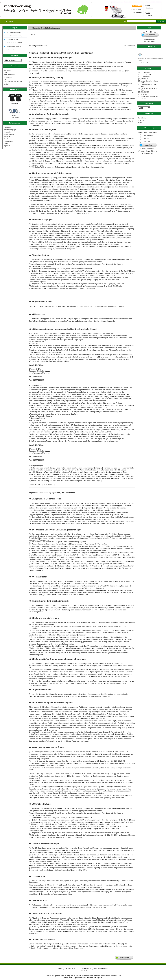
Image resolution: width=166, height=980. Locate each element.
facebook (6, 84)
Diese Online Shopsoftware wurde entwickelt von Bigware (83, 978)
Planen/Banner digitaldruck (15, 46)
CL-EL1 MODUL (146, 77)
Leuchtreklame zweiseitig (15, 36)
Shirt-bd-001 (15, 103)
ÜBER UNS (7, 70)
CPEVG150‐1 (145, 79)
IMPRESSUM (8, 77)
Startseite (10, 21)
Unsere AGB (8, 137)
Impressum (7, 146)
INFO (5, 79)
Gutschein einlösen (9, 139)
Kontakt (149, 15)
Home (148, 5)
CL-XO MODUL (146, 72)
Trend (143, 149)
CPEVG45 (144, 94)
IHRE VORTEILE (9, 75)
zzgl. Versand (15, 118)
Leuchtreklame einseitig (14, 32)
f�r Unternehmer (129, 46)
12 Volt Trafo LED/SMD (14, 43)
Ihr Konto (150, 8)
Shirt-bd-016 (145, 92)
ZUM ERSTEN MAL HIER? (13, 82)
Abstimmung (150, 149)
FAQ (5, 73)
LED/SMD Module (13, 39)
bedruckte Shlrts (12, 50)
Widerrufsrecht (8, 141)
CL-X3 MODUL (146, 75)
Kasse (148, 13)
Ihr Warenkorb (137, 6)
